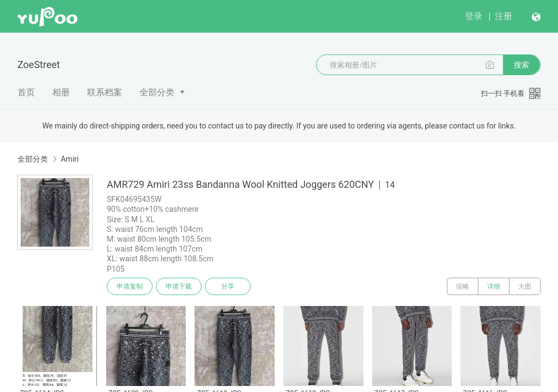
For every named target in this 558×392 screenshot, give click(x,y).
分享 (228, 286)
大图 (525, 286)
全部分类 (157, 92)
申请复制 (130, 286)
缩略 (463, 286)
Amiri (69, 159)
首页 (26, 92)
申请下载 (179, 286)
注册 (504, 16)
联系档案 (105, 92)
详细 (494, 286)
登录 (474, 16)
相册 (61, 92)
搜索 (521, 65)
